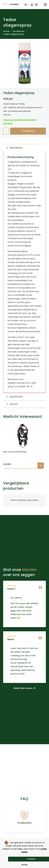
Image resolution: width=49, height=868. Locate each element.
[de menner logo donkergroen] (10, 5)
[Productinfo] (25, 815)
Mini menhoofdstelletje (15, 452)
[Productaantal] (6, 131)
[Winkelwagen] (36, 5)
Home (6, 31)
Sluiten (24, 865)
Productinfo (25, 823)
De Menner (19, 31)
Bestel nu (30, 131)
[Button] (32, 5)
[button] (45, 5)
